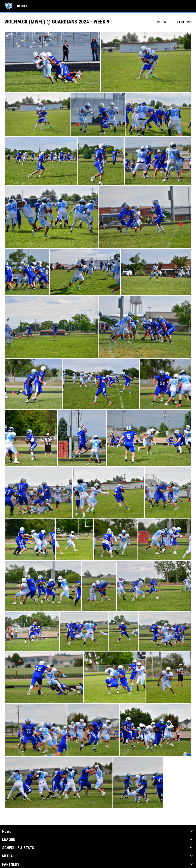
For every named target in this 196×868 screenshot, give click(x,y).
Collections (182, 22)
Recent (162, 22)
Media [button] (8, 856)
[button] (53, 62)
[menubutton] (189, 6)
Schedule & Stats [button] (18, 848)
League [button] (9, 840)
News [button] (7, 831)
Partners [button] (11, 864)
